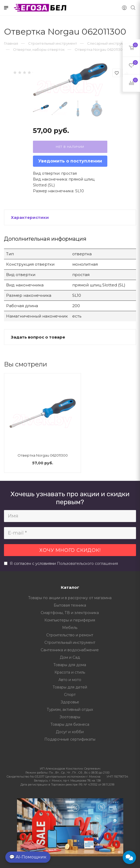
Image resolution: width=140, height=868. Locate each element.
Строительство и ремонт (70, 635)
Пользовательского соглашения (87, 564)
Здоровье (70, 702)
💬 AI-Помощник (28, 857)
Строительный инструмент (70, 642)
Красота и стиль (70, 672)
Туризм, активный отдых (70, 710)
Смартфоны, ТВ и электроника (70, 613)
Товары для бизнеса (70, 724)
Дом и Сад (70, 657)
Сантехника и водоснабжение (70, 650)
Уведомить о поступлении (70, 161)
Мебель (70, 628)
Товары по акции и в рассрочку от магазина (70, 598)
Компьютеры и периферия (70, 620)
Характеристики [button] (30, 217)
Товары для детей (70, 687)
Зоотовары (70, 717)
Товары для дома (70, 665)
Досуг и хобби (70, 732)
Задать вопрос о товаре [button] (38, 337)
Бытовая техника (70, 605)
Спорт (70, 695)
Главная (11, 43)
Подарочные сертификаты (70, 739)
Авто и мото (70, 680)
